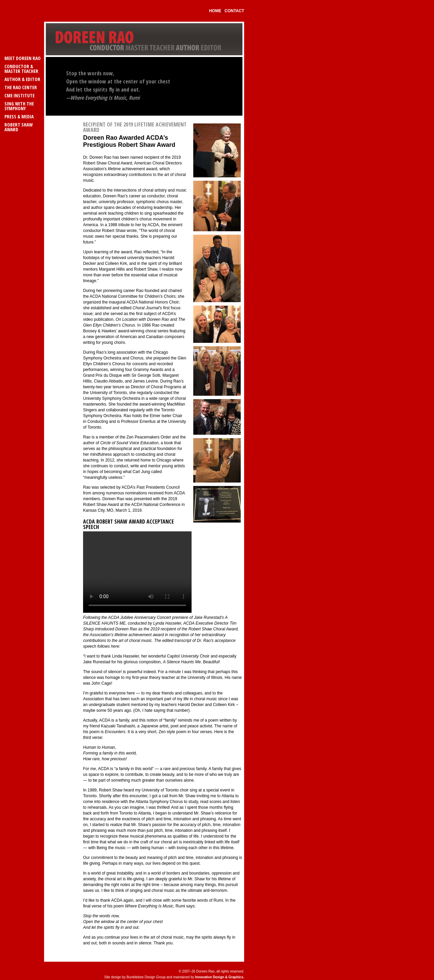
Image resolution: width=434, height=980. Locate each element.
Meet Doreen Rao (23, 58)
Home (215, 11)
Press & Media (19, 116)
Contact (234, 11)
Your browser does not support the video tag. (137, 572)
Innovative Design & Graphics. (220, 977)
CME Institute (19, 95)
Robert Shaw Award (18, 127)
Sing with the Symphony (19, 106)
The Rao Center (21, 87)
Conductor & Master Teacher (21, 69)
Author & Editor (22, 79)
